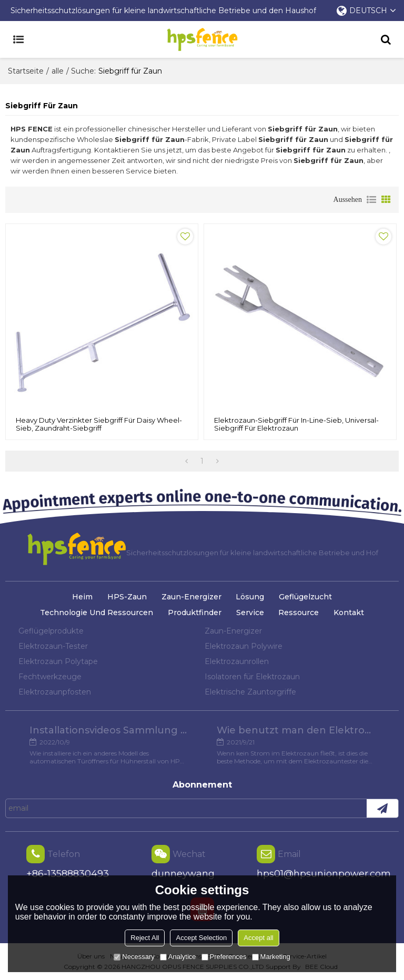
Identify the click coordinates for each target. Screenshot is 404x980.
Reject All (145, 938)
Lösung (250, 597)
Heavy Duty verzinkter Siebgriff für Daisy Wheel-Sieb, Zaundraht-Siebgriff (99, 424)
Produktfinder (195, 612)
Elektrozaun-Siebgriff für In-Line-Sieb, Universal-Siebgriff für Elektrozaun (296, 424)
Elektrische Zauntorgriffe (250, 692)
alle (58, 71)
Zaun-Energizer (191, 597)
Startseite (26, 71)
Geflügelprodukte (51, 631)
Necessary (134, 957)
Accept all (258, 938)
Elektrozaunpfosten (55, 692)
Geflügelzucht (305, 597)
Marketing (271, 957)
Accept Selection (201, 938)
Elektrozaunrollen (237, 661)
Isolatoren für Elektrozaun (252, 677)
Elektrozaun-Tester (53, 646)
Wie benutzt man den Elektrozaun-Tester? (296, 730)
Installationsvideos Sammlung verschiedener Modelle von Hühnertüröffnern (108, 730)
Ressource (299, 612)
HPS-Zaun (127, 597)
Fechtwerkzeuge (50, 677)
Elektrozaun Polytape (58, 661)
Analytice (178, 957)
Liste (371, 200)
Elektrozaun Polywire (244, 646)
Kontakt (349, 612)
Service (250, 612)
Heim (82, 597)
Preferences (224, 957)
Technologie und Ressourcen (97, 612)
